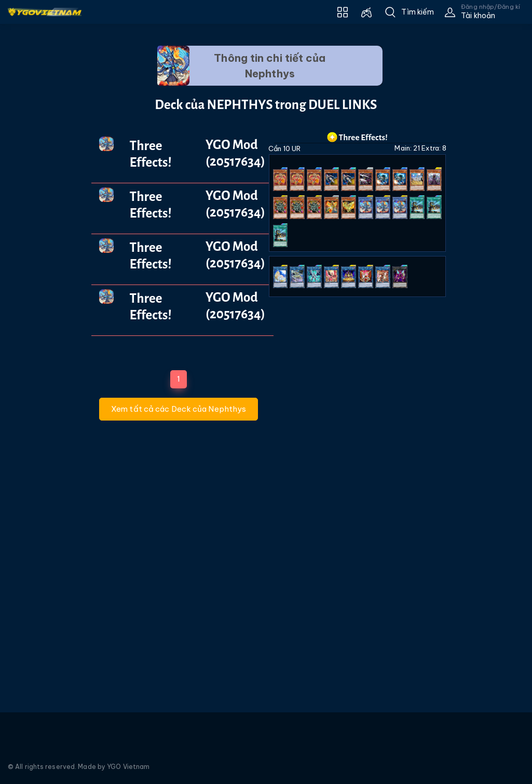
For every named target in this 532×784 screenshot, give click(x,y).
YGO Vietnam (128, 767)
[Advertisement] (38, 222)
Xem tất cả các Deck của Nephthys (179, 409)
